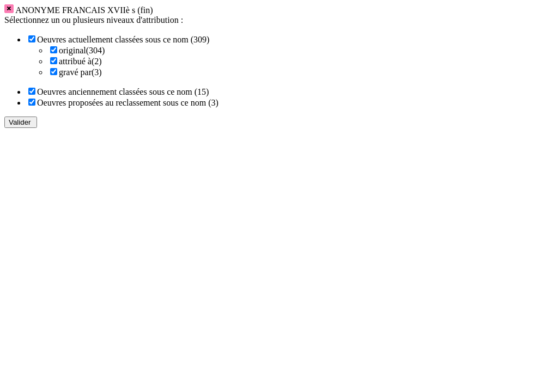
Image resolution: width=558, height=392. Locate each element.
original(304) (82, 50)
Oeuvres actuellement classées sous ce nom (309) (123, 39)
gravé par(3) (80, 72)
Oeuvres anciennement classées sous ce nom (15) (123, 92)
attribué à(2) (80, 61)
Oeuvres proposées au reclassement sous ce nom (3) (128, 103)
